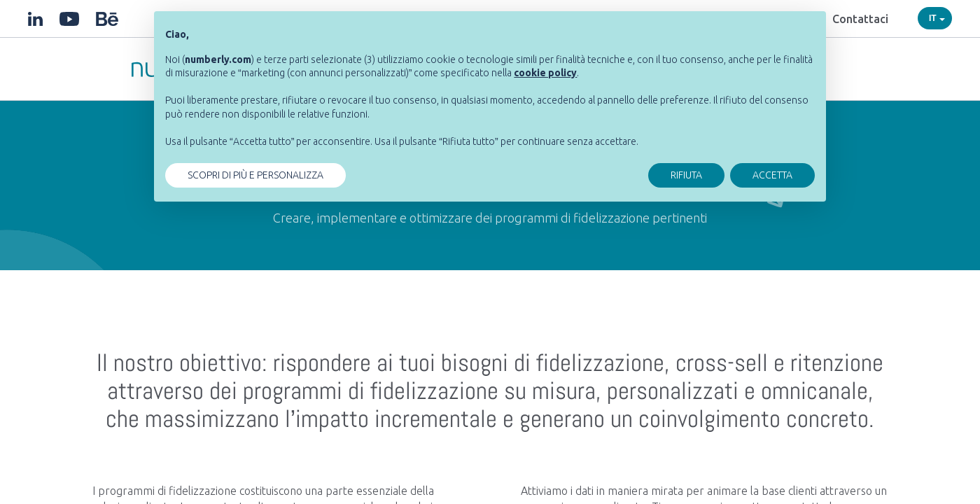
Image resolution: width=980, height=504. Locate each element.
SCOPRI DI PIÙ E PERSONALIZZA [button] (255, 175)
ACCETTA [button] (772, 175)
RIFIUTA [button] (686, 175)
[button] (545, 73)
